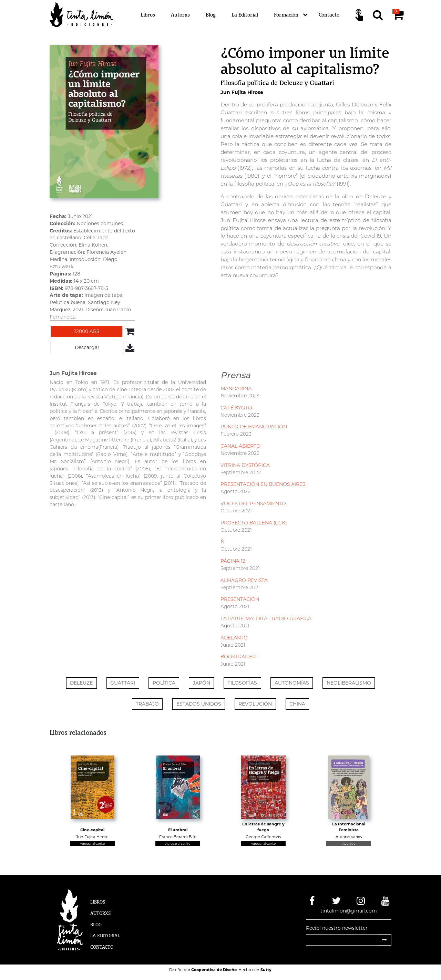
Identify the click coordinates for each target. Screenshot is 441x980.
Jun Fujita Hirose (242, 92)
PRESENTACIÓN (240, 599)
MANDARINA (236, 388)
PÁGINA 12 (233, 561)
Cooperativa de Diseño (214, 970)
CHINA (297, 704)
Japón (202, 683)
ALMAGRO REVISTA (244, 580)
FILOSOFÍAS (242, 683)
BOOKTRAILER (238, 657)
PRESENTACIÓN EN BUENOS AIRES (263, 484)
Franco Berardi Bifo (178, 837)
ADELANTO (234, 638)
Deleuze (81, 683)
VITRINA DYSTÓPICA (245, 465)
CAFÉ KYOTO (236, 408)
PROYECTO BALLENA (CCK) (254, 523)
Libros (148, 15)
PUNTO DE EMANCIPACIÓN (254, 427)
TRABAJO (147, 704)
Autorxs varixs (349, 837)
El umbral (178, 830)
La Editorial (245, 15)
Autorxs (180, 15)
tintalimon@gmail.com (349, 911)
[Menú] (262, 15)
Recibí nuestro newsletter (337, 928)
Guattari (123, 683)
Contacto (329, 15)
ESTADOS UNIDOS (199, 704)
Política (164, 683)
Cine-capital (92, 830)
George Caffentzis (263, 837)
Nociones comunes (100, 223)
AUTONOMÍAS (292, 683)
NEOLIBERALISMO (349, 683)
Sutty (266, 970)
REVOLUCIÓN (255, 704)
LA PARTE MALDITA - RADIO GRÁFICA (266, 618)
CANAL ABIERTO (240, 446)
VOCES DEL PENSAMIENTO (253, 503)
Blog (211, 15)
